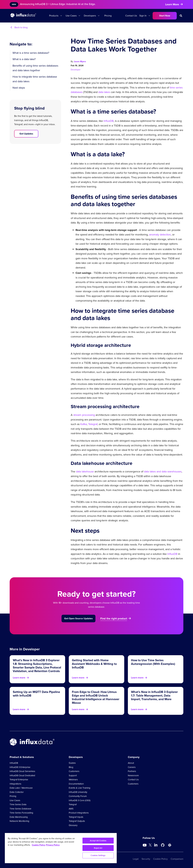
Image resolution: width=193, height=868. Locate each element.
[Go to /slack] (170, 845)
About (131, 763)
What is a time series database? (31, 53)
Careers (132, 767)
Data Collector (17, 792)
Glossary (73, 825)
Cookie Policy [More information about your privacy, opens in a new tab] (39, 845)
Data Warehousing (19, 817)
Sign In (143, 16)
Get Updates (26, 134)
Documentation (76, 784)
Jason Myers (80, 62)
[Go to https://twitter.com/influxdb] (150, 846)
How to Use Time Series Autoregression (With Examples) (153, 662)
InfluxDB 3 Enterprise (20, 767)
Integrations (15, 784)
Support (73, 775)
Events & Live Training (80, 788)
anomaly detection (160, 235)
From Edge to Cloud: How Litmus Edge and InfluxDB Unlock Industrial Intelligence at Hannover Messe (96, 697)
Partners (132, 771)
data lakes (104, 92)
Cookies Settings (98, 855)
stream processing (84, 415)
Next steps (19, 88)
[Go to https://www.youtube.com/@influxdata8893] (145, 845)
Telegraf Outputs (77, 821)
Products (54, 16)
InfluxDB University (78, 792)
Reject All (98, 848)
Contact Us (131, 16)
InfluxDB (109, 121)
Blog (71, 767)
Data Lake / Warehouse (21, 788)
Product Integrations (79, 813)
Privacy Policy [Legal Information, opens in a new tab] (53, 845)
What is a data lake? (24, 59)
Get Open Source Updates (78, 618)
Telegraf (93, 424)
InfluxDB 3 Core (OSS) (80, 800)
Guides (72, 763)
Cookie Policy (160, 859)
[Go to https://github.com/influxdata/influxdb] (163, 845)
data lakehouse (85, 472)
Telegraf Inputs (76, 817)
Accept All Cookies (98, 841)
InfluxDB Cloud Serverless (22, 771)
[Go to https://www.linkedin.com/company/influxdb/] (156, 845)
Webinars (73, 780)
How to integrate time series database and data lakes (35, 79)
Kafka (84, 424)
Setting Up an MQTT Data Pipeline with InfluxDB (36, 694)
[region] (61, 848)
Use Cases (71, 16)
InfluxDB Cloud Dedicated (22, 775)
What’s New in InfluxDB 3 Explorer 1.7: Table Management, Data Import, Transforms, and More (154, 695)
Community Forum (78, 796)
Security (146, 859)
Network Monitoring (19, 821)
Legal (136, 859)
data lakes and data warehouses (163, 472)
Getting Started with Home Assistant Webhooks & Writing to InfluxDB (94, 664)
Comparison (177, 859)
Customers (74, 771)
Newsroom (133, 775)
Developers (90, 16)
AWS (71, 809)
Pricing (108, 16)
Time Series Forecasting (21, 813)
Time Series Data (18, 804)
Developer (76, 70)
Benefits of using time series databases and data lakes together (35, 68)
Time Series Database (20, 809)
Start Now (165, 16)
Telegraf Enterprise (19, 780)
